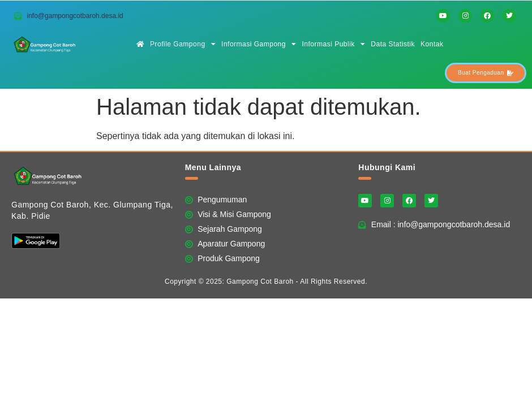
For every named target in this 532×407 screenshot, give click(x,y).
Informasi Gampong (259, 44)
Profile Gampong (183, 44)
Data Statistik (393, 44)
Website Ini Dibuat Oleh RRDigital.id (512, 158)
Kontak (432, 44)
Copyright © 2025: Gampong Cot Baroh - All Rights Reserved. (266, 282)
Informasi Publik (333, 44)
